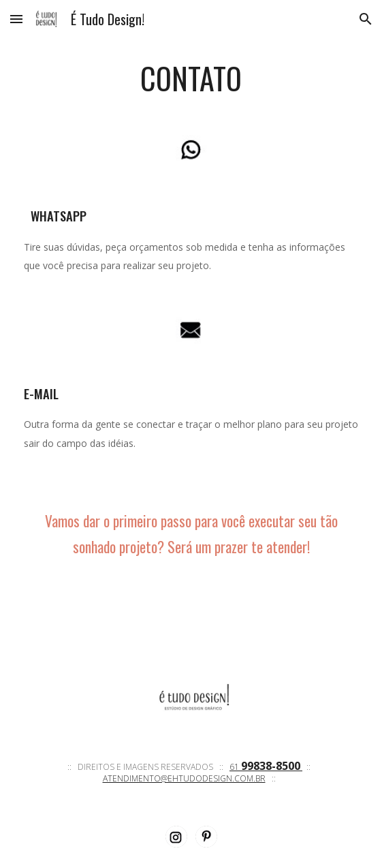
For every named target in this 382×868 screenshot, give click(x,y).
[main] (191, 78)
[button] (16, 19)
